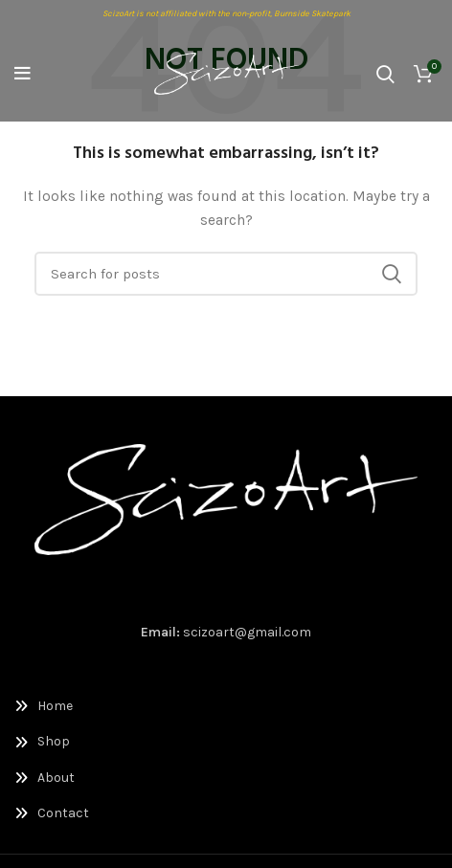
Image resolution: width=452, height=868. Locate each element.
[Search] (385, 74)
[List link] (226, 706)
